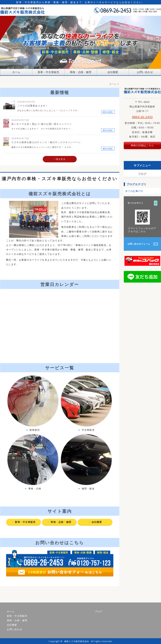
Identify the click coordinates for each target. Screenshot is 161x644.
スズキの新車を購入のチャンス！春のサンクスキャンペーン (46, 142)
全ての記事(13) (134, 191)
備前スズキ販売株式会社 (77, 641)
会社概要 (113, 72)
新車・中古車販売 (48, 72)
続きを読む (108, 112)
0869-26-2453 (142, 117)
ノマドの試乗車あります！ (33, 106)
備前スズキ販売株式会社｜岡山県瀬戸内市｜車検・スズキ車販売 (22, 10)
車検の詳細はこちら (142, 145)
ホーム (16, 72)
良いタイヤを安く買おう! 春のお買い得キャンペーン (42, 124)
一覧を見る (60, 159)
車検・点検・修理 (81, 72)
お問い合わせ (145, 72)
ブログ (142, 174)
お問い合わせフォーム (139, 244)
